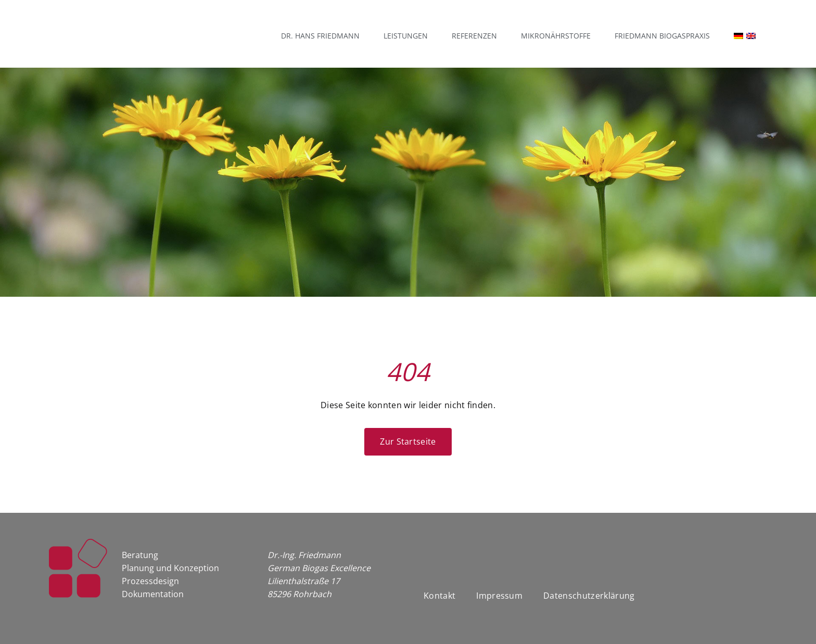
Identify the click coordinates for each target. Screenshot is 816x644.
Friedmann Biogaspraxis (662, 36)
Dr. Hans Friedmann (320, 36)
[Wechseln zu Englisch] (756, 36)
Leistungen (406, 36)
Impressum (499, 596)
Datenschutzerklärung (589, 596)
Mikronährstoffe (556, 36)
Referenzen (474, 36)
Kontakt (439, 596)
